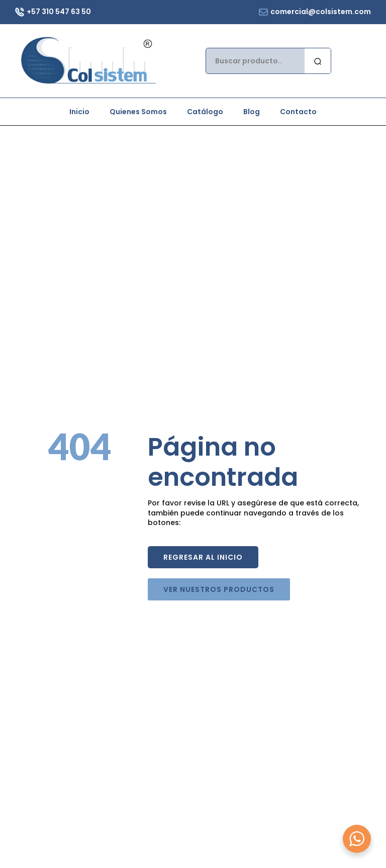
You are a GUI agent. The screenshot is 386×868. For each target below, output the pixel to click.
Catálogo (205, 112)
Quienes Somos (138, 112)
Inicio (79, 112)
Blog (252, 112)
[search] (318, 61)
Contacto (298, 112)
